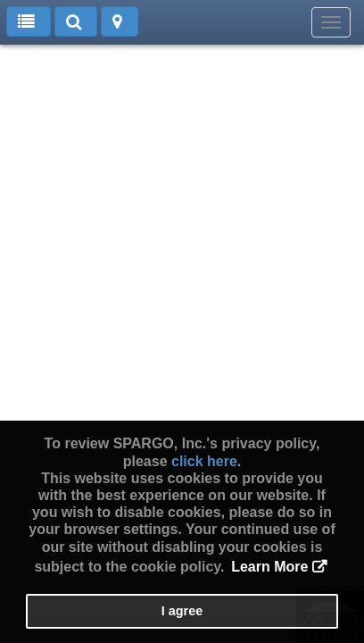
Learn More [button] (269, 567)
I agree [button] (182, 611)
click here (204, 461)
